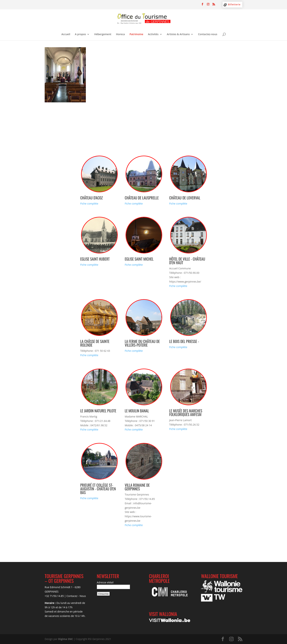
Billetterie (234, 4)
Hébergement (103, 34)
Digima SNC (66, 639)
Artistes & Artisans (178, 34)
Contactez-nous (208, 34)
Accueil (66, 34)
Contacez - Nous (76, 596)
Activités (153, 34)
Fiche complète (89, 204)
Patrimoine (136, 34)
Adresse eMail (105, 582)
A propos (80, 34)
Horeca (120, 34)
